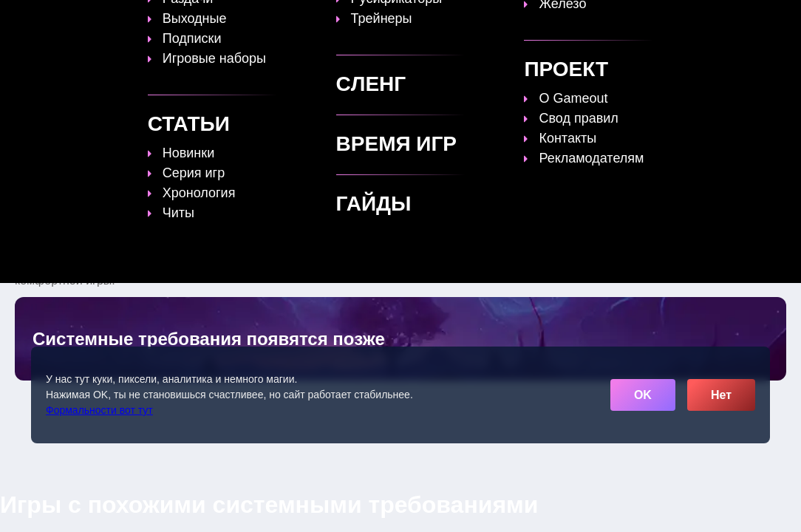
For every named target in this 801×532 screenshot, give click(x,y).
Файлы (529, 20)
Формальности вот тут (99, 410)
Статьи (389, 20)
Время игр (459, 20)
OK (643, 395)
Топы (276, 20)
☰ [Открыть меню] (772, 20)
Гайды (330, 20)
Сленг (586, 20)
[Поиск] (746, 19)
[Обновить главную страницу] (109, 20)
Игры (639, 20)
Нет (721, 395)
